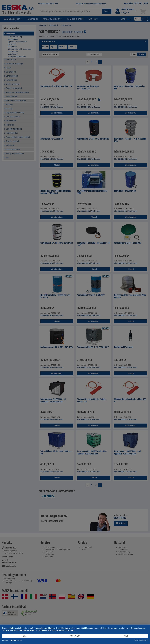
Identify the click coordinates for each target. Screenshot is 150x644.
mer (126, 636)
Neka (24, 636)
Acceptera (75, 636)
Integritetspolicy (143, 640)
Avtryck (136, 640)
